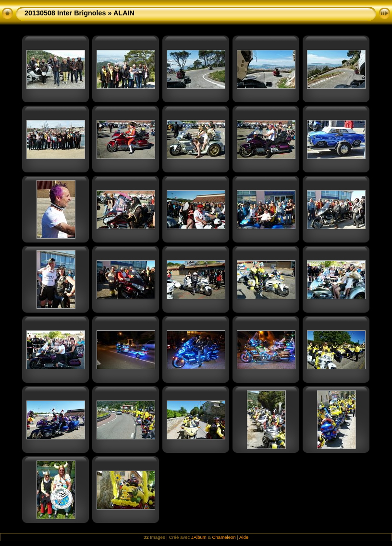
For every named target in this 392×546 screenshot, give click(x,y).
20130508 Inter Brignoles (65, 13)
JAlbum (199, 537)
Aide (244, 537)
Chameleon (224, 537)
